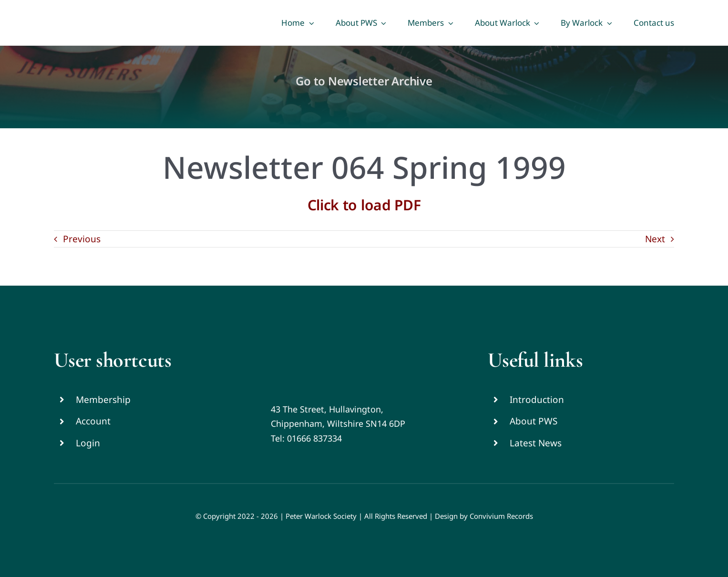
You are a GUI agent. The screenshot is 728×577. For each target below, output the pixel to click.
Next (655, 239)
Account (93, 421)
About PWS (533, 421)
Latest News (536, 443)
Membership (103, 400)
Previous (82, 239)
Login (88, 443)
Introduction (537, 400)
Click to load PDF (364, 205)
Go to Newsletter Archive (364, 81)
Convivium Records (501, 516)
